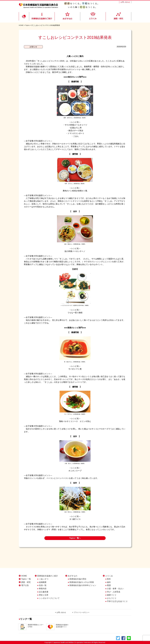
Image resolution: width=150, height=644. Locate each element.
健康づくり (112, 595)
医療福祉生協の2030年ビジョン (83, 585)
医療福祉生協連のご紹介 (48, 576)
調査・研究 (26, 582)
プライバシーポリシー (82, 612)
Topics (27, 25)
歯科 (109, 582)
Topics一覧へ (75, 538)
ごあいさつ (44, 579)
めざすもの (72, 576)
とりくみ (109, 576)
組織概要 (43, 582)
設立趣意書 (44, 592)
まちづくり (112, 598)
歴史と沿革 (44, 595)
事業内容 (43, 589)
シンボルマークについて (49, 598)
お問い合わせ (125, 2)
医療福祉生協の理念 (78, 579)
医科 (109, 579)
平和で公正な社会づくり (117, 601)
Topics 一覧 (26, 579)
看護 (109, 585)
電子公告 (25, 585)
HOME (21, 25)
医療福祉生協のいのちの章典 (82, 582)
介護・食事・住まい (115, 589)
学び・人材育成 (114, 592)
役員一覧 (43, 585)
